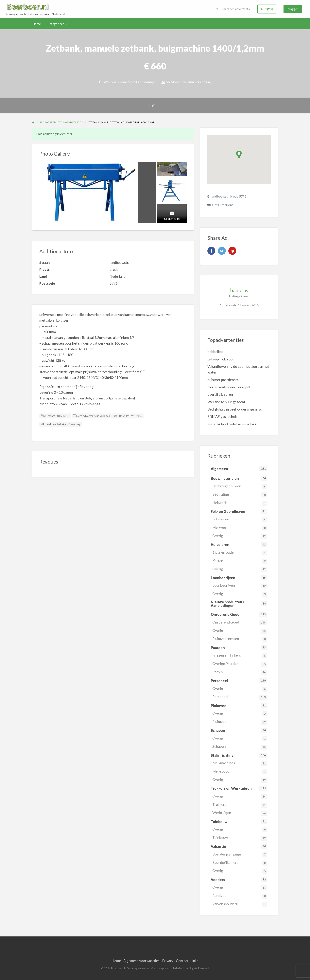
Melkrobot (240, 772)
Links (195, 961)
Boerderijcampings (240, 855)
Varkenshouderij (240, 904)
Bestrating (240, 495)
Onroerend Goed (240, 623)
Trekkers (240, 805)
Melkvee (240, 528)
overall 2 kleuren (220, 394)
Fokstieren (240, 519)
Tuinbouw (240, 838)
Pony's (240, 672)
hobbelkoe (215, 352)
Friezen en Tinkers (240, 656)
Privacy (168, 961)
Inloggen (293, 9)
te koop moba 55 (220, 359)
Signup (267, 9)
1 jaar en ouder (240, 553)
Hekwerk (240, 503)
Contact (182, 961)
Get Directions (223, 205)
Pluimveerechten (240, 639)
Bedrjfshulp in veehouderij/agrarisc (235, 409)
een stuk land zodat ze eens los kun (234, 424)
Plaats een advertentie (233, 9)
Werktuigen (240, 813)
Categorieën (56, 24)
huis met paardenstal (223, 380)
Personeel (240, 697)
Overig (240, 536)
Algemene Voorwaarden (141, 961)
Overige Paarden (240, 664)
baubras (239, 290)
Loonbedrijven (240, 586)
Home (37, 24)
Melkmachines (240, 763)
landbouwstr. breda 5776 (228, 196)
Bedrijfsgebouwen (240, 486)
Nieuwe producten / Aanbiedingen (130, 82)
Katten (240, 561)
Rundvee (240, 896)
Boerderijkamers (240, 863)
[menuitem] (233, 9)
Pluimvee (240, 722)
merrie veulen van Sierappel (229, 387)
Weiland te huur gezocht (226, 402)
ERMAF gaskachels (222, 416)
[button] (239, 155)
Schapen (240, 747)
